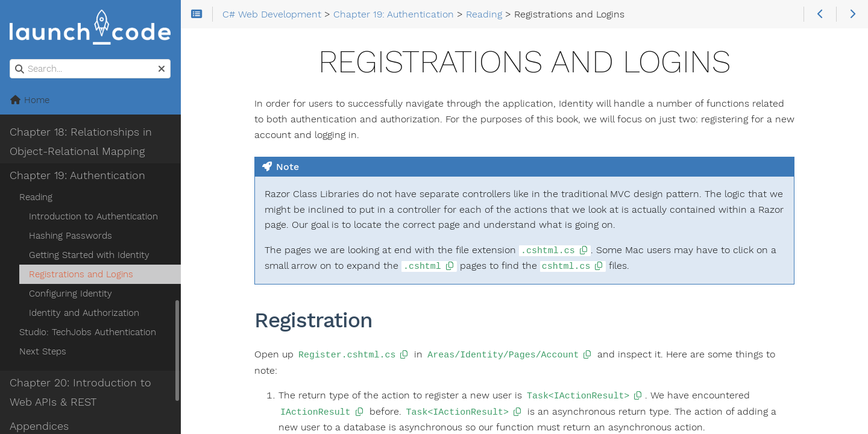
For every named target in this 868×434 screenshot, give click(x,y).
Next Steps (43, 351)
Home (30, 100)
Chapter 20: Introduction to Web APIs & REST (80, 392)
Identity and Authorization (84, 313)
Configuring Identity (71, 294)
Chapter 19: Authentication (77, 175)
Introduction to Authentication (93, 216)
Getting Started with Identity (89, 255)
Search (11, 59)
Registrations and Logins (81, 274)
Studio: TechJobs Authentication (88, 332)
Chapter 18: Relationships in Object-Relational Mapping (81, 142)
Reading (36, 197)
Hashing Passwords (71, 236)
